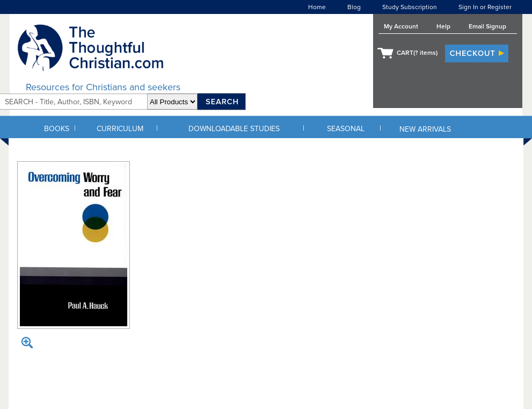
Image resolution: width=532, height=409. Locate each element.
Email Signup (487, 26)
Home (317, 7)
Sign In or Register (485, 7)
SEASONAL (346, 129)
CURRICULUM (120, 129)
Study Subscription (410, 7)
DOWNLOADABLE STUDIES (234, 129)
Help (443, 26)
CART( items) (417, 53)
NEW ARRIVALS (425, 129)
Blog (354, 7)
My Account (401, 26)
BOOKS (57, 129)
